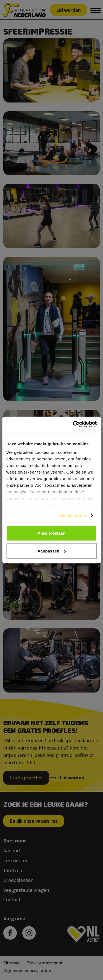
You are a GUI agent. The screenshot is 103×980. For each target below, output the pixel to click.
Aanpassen (52, 551)
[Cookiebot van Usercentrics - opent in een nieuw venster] (73, 425)
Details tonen (73, 516)
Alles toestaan (52, 533)
